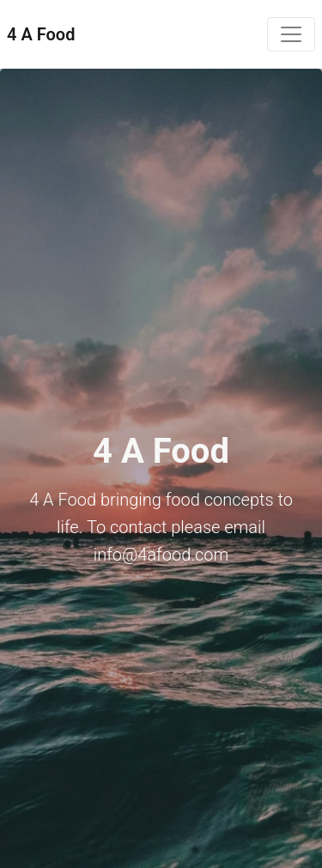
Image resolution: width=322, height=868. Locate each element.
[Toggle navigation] (291, 34)
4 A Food (41, 34)
